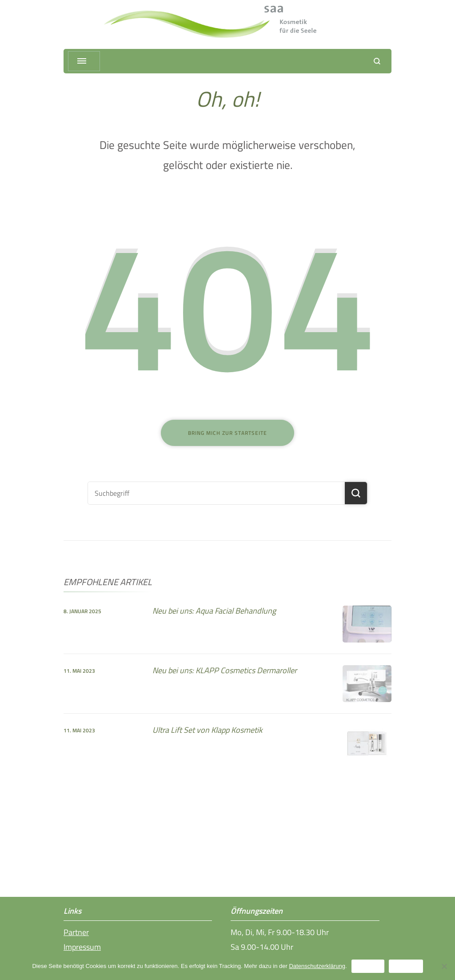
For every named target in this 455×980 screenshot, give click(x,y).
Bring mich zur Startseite (227, 433)
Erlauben (368, 966)
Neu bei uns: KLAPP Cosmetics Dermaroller (225, 670)
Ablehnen (406, 966)
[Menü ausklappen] (84, 61)
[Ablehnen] (444, 966)
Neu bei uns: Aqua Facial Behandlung (214, 611)
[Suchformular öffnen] (377, 61)
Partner (76, 932)
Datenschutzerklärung (317, 966)
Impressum (82, 947)
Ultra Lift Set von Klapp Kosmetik (208, 730)
